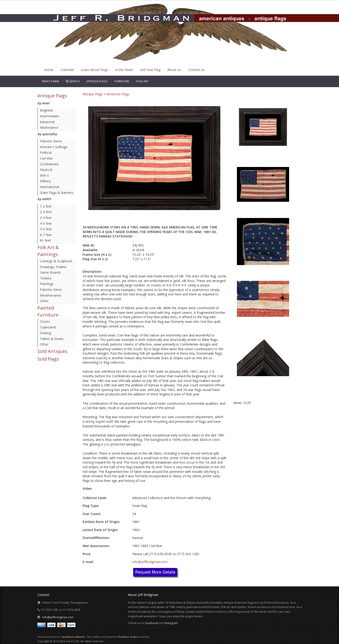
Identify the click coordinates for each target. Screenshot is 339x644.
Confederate (49, 164)
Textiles (46, 278)
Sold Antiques (52, 351)
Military (45, 181)
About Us (174, 70)
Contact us (196, 70)
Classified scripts (128, 637)
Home (49, 70)
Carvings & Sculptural (56, 261)
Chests (45, 322)
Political (46, 152)
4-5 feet (46, 223)
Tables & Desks (52, 339)
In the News (124, 70)
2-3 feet (46, 212)
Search (73, 81)
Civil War (46, 158)
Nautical (46, 170)
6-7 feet (46, 235)
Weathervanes (51, 295)
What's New (50, 81)
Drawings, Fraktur (53, 267)
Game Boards (50, 272)
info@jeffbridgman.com (150, 562)
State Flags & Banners (57, 193)
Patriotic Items (51, 141)
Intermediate (50, 116)
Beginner (47, 110)
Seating (45, 333)
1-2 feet (46, 206)
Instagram (171, 623)
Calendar (67, 70)
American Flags (118, 94)
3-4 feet (46, 218)
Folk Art (142, 81)
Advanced (47, 122)
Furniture (122, 81)
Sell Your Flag (150, 70)
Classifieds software (73, 637)
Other (44, 301)
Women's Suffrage (54, 147)
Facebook (152, 623)
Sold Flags (48, 359)
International (49, 187)
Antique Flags (97, 81)
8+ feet (45, 240)
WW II (44, 175)
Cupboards (48, 327)
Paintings (47, 284)
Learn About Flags (94, 70)
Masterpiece (49, 127)
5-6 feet (46, 229)
